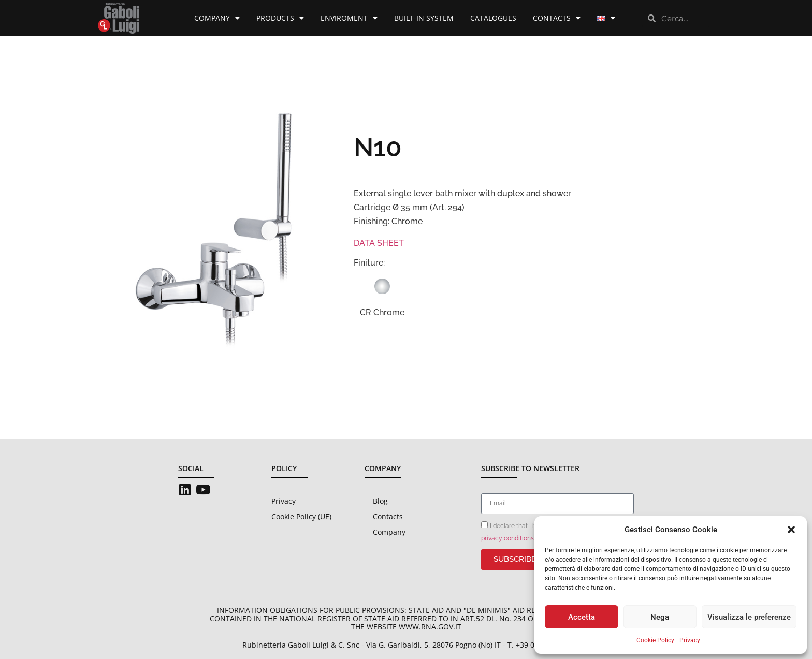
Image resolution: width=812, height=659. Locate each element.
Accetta (582, 617)
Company (217, 18)
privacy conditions (508, 538)
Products (280, 18)
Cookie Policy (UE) (301, 516)
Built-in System (424, 18)
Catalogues (493, 18)
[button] (791, 530)
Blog (380, 501)
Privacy (690, 640)
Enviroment (349, 18)
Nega (660, 617)
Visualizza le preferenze (749, 617)
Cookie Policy (655, 640)
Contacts (557, 18)
